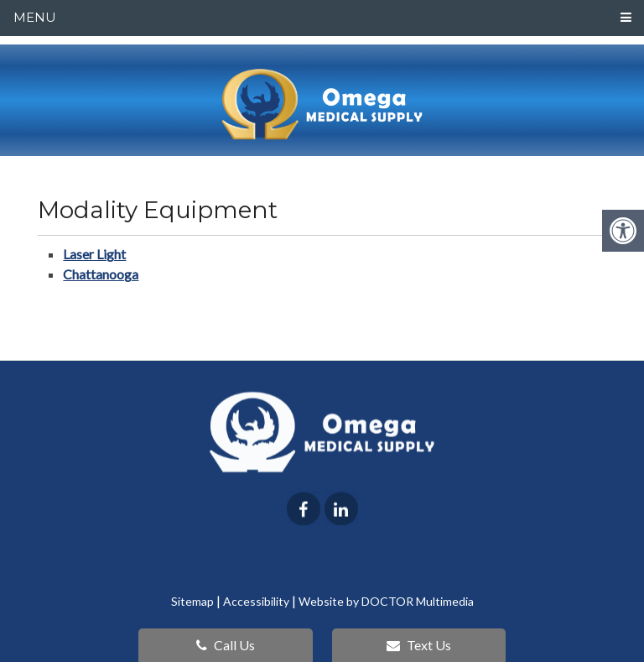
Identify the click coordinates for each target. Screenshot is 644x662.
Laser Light (94, 254)
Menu (35, 17)
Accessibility (256, 601)
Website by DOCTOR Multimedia (386, 601)
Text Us (419, 645)
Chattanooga (101, 274)
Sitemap (192, 601)
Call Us (226, 645)
